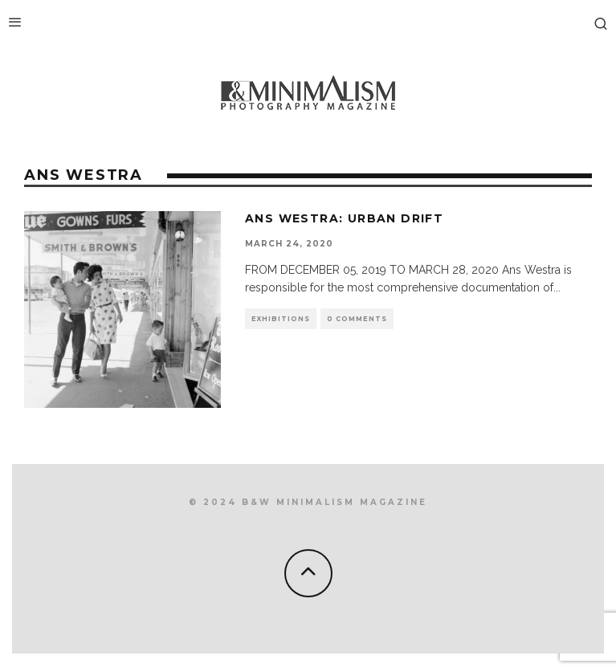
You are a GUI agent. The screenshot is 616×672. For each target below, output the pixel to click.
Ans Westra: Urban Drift (344, 218)
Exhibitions (281, 319)
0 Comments (357, 319)
